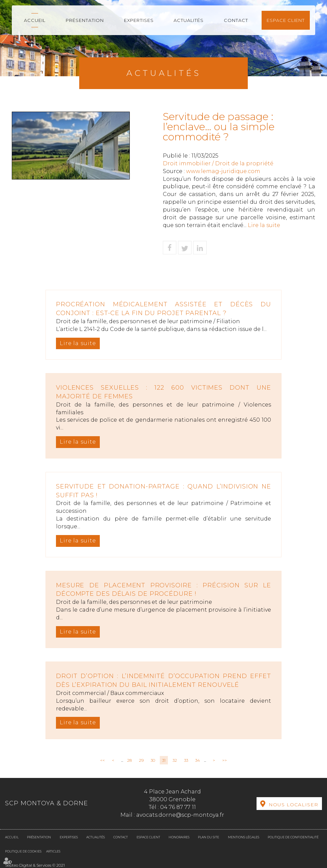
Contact (236, 20)
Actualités (189, 20)
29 (141, 760)
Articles (53, 851)
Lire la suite (264, 225)
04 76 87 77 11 (178, 807)
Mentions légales (244, 837)
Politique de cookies (23, 851)
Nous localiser (293, 805)
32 (175, 760)
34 (198, 760)
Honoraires (179, 837)
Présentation (85, 20)
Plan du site (209, 837)
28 (129, 760)
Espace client (286, 20)
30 (153, 760)
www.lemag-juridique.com (223, 171)
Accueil (35, 20)
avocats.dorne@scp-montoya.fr (180, 815)
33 (186, 760)
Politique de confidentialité (293, 837)
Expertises (139, 20)
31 (164, 760)
